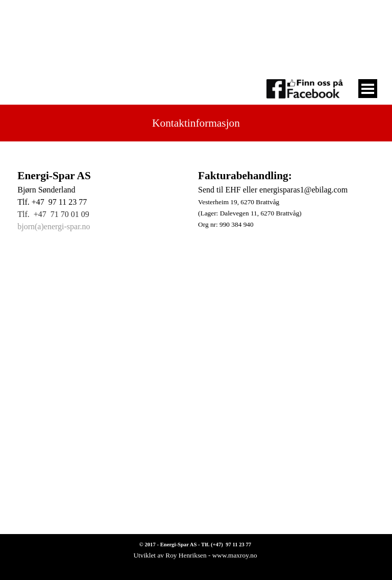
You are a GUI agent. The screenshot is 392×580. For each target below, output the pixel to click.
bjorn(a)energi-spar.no (54, 226)
